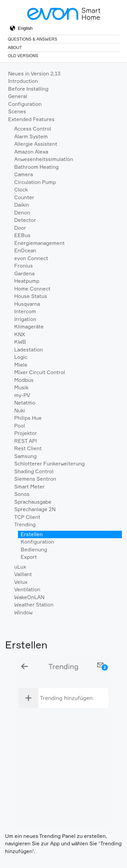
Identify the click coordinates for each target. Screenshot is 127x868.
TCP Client (27, 517)
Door (20, 228)
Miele (21, 365)
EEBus (22, 235)
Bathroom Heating (36, 167)
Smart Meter (29, 487)
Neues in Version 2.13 (34, 74)
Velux (21, 582)
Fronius (24, 266)
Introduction (23, 81)
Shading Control (34, 471)
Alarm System (31, 136)
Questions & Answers (33, 39)
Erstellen (32, 534)
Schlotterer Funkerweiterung (49, 464)
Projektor (26, 433)
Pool (20, 426)
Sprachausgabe (33, 502)
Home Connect (32, 289)
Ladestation (29, 350)
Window (23, 612)
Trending (25, 524)
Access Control (33, 129)
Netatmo (25, 403)
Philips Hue (28, 418)
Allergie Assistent (36, 144)
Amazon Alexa (31, 152)
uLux (20, 567)
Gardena (24, 273)
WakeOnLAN (29, 597)
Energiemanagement (39, 243)
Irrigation (25, 319)
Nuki (20, 410)
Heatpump (27, 281)
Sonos (22, 494)
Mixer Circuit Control (40, 372)
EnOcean (25, 250)
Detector (25, 220)
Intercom (25, 311)
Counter (24, 197)
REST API (26, 441)
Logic (21, 357)
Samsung (25, 456)
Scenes (17, 111)
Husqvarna (27, 304)
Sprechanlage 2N (35, 509)
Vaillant (23, 574)
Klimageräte (29, 327)
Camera (24, 174)
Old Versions (23, 56)
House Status (31, 296)
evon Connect (31, 258)
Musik (21, 387)
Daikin (22, 205)
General (18, 96)
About (15, 48)
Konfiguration (37, 542)
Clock (21, 190)
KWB (20, 342)
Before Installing (28, 89)
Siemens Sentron (35, 479)
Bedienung (34, 550)
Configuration (25, 104)
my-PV (22, 395)
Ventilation (27, 589)
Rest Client (28, 448)
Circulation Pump (35, 182)
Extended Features (31, 119)
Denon (22, 213)
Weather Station (34, 605)
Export (29, 557)
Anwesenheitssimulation (44, 159)
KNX (20, 334)
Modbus (24, 380)
